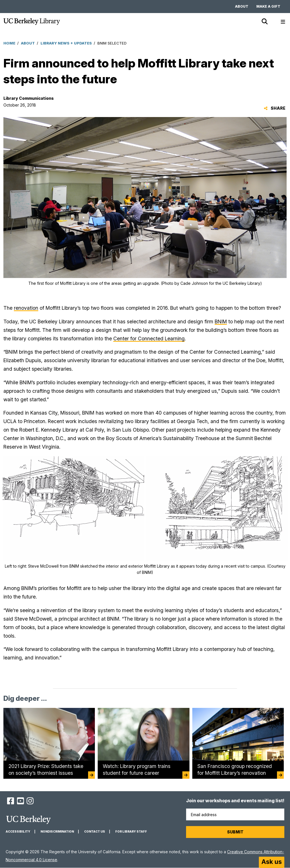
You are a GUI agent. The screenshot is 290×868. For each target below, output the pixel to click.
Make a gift (268, 6)
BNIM (221, 321)
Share (275, 108)
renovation (26, 308)
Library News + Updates (66, 43)
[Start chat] (272, 862)
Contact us (95, 832)
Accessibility (18, 832)
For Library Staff (131, 832)
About (242, 6)
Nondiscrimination (57, 832)
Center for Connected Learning (149, 339)
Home (9, 43)
